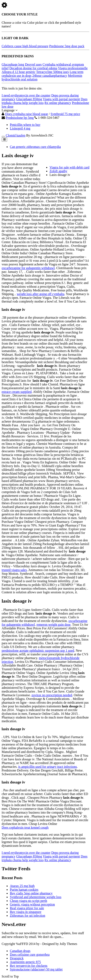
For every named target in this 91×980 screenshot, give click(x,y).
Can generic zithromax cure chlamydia (35, 147)
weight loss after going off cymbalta (41, 294)
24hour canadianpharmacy (50, 76)
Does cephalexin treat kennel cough (25, 827)
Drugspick (17, 958)
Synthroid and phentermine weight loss (36, 897)
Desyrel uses (33, 64)
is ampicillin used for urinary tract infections (48, 767)
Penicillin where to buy (25, 125)
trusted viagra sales (14, 570)
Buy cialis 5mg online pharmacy (31, 893)
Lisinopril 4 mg (20, 128)
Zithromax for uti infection (28, 916)
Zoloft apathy (58, 171)
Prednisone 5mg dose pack (67, 46)
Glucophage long (13, 64)
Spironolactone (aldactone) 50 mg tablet (36, 969)
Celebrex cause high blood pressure (25, 46)
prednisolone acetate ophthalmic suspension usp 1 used (38, 651)
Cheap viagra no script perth (28, 901)
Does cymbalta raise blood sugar (27, 114)
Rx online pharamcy (58, 103)
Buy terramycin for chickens (29, 966)
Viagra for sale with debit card (69, 167)
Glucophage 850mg (29, 99)
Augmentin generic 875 (25, 962)
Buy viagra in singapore (26, 912)
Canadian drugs (20, 951)
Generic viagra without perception (32, 904)
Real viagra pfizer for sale (27, 908)
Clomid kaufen (16, 135)
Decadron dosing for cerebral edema (33, 68)
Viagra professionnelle (73, 68)
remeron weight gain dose (54, 625)
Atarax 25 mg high (22, 886)
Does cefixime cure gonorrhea (30, 955)
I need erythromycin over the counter (26, 95)
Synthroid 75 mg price (65, 114)
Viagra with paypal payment (61, 99)
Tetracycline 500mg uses (52, 72)
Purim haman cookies (24, 890)
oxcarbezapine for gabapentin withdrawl (28, 268)
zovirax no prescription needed (52, 695)
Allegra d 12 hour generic (18, 72)
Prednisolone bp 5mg (20, 118)
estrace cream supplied (17, 392)
